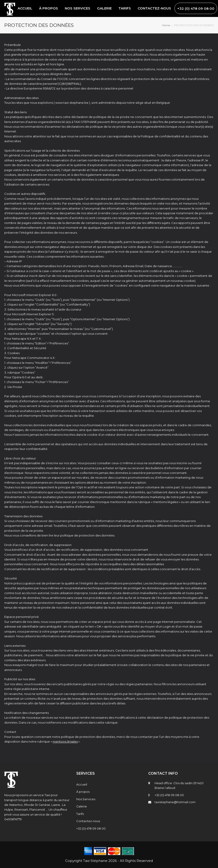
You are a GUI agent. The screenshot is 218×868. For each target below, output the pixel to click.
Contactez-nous (88, 821)
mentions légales (65, 741)
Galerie (82, 806)
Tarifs (80, 814)
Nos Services (86, 799)
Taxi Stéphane (95, 861)
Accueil (82, 784)
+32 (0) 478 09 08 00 (91, 828)
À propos (83, 792)
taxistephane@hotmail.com (175, 802)
